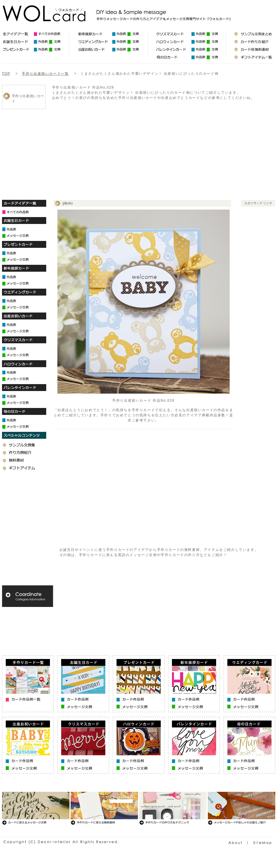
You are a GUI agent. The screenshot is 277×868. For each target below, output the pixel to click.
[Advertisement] (119, 145)
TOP (6, 74)
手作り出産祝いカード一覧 (45, 74)
